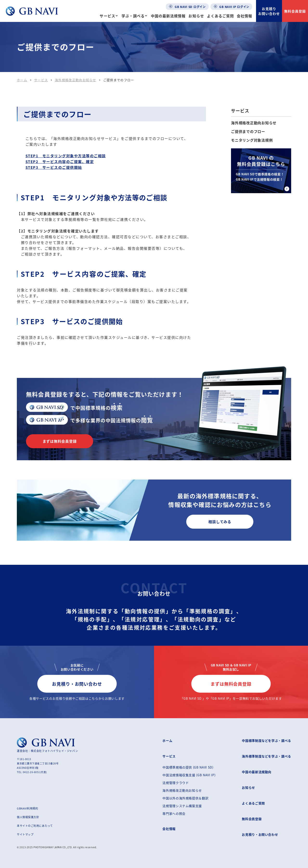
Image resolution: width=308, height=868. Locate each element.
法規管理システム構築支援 (182, 806)
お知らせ (196, 16)
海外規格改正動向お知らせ (76, 80)
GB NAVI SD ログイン (187, 7)
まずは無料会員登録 (60, 441)
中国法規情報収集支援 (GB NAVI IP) (189, 775)
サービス (107, 16)
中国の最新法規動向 (257, 772)
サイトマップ (25, 834)
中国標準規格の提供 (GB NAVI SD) (188, 767)
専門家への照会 (174, 813)
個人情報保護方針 (28, 817)
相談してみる (220, 522)
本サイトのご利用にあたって (35, 826)
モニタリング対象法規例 (252, 140)
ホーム (22, 80)
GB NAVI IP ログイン (231, 7)
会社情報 (244, 16)
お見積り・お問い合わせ (77, 684)
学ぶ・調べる (133, 16)
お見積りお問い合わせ (269, 11)
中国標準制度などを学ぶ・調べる (266, 740)
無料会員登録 (295, 11)
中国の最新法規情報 (168, 16)
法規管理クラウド (176, 783)
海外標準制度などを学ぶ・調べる (266, 756)
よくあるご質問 (220, 16)
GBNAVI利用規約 (28, 808)
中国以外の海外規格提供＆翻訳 (185, 798)
